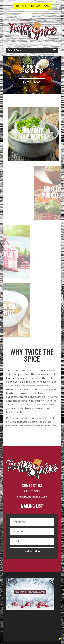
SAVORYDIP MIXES (43, 133)
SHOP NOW (32, 82)
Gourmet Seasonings (32, 69)
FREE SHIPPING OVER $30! (32, 6)
